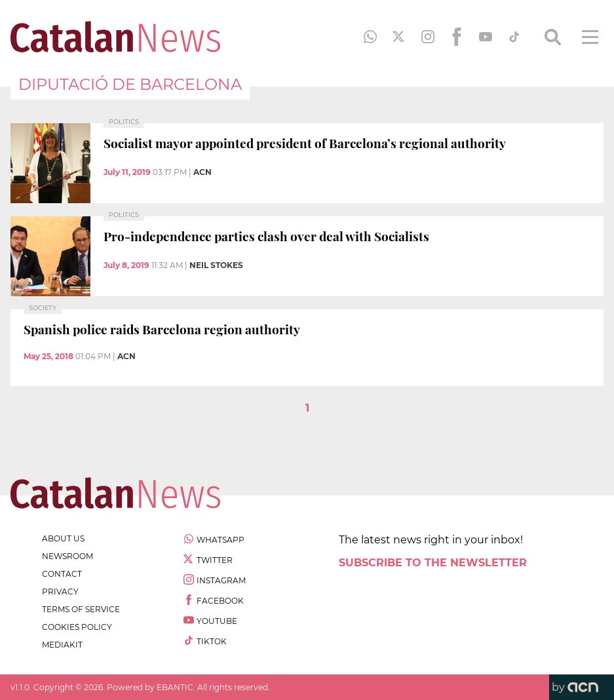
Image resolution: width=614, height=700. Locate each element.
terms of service (81, 609)
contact (62, 574)
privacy (60, 592)
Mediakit (62, 645)
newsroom (67, 556)
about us (63, 538)
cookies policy (77, 627)
